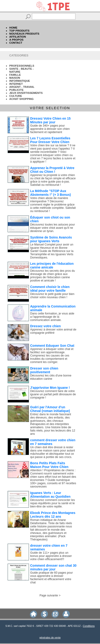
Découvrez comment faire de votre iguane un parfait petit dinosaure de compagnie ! (53, 394)
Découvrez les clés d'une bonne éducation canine (51, 377)
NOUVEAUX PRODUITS (24, 34)
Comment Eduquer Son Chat (52, 346)
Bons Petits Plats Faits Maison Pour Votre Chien (49, 465)
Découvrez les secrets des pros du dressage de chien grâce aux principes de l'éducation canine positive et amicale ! (52, 276)
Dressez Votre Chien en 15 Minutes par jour (50, 120)
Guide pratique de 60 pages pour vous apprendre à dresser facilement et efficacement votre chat (51, 578)
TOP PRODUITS (19, 31)
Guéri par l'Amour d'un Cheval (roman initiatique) (50, 409)
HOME (13, 28)
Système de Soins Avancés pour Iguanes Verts (51, 239)
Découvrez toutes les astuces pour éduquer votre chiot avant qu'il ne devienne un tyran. (52, 228)
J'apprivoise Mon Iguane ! (50, 388)
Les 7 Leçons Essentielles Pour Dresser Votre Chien (50, 140)
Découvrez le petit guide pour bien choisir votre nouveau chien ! (52, 296)
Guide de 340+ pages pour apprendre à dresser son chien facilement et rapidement (50, 129)
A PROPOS (16, 40)
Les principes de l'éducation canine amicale (52, 265)
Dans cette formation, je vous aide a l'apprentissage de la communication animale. (52, 317)
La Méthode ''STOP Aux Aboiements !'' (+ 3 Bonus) (50, 193)
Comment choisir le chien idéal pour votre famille (50, 289)
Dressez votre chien (45, 326)
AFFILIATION (18, 37)
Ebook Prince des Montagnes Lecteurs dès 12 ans (53, 515)
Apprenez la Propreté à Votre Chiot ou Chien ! (52, 170)
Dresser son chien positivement (44, 370)
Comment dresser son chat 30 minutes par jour (53, 567)
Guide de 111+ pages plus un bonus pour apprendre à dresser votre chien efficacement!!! (51, 556)
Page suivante (49, 595)
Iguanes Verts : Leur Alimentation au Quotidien (50, 495)
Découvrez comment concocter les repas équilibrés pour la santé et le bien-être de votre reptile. (52, 503)
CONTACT (16, 43)
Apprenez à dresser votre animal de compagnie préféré (53, 331)
